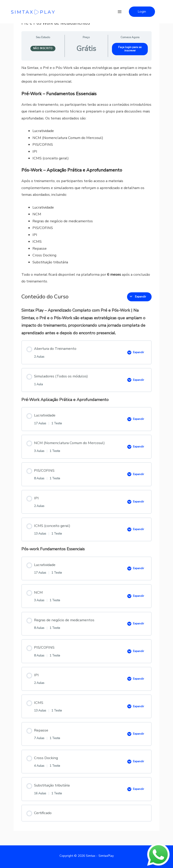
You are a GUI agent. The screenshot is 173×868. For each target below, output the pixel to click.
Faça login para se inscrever (130, 49)
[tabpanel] (86, 175)
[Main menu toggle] (120, 12)
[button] (142, 12)
